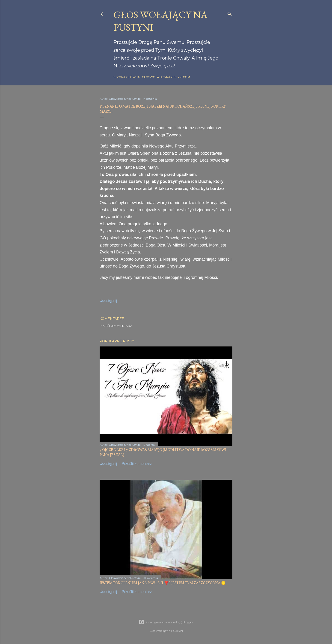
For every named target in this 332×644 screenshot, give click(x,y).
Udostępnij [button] (108, 301)
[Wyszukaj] (230, 13)
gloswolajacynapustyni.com (166, 77)
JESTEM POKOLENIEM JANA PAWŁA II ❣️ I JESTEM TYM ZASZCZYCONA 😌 (163, 583)
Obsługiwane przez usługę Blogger (166, 622)
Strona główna (127, 77)
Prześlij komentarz (116, 326)
